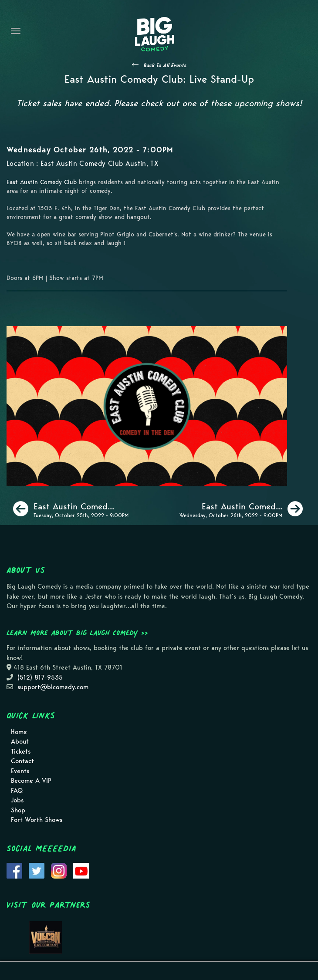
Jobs (17, 800)
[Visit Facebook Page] (14, 870)
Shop (18, 810)
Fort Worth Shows (37, 820)
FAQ (17, 791)
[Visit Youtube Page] (81, 870)
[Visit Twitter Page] (37, 870)
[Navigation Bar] (16, 31)
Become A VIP (31, 781)
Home (19, 732)
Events (20, 771)
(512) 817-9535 (40, 677)
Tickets (21, 751)
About (20, 741)
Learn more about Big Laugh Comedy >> (77, 633)
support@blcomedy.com (53, 687)
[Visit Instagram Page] (59, 870)
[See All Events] (159, 65)
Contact (22, 761)
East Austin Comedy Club (42, 182)
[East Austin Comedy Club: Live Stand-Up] (71, 509)
